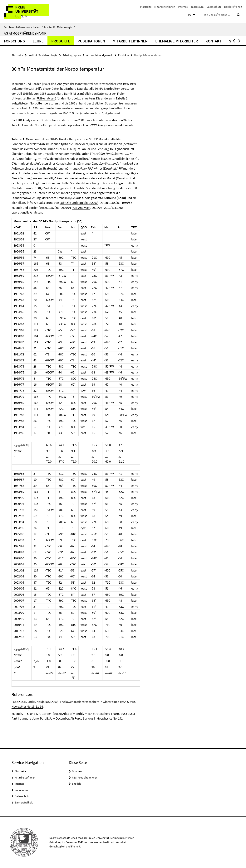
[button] (192, 15)
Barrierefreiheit (233, 7)
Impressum (197, 7)
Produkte (61, 41)
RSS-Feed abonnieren (85, 777)
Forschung (14, 41)
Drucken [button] (77, 771)
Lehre (38, 41)
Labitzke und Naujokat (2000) (79, 203)
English (76, 784)
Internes (183, 7)
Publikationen (91, 41)
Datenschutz (214, 7)
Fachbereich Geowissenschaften (23, 27)
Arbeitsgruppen (72, 55)
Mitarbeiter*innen (130, 41)
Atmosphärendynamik (99, 55)
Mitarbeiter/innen (165, 7)
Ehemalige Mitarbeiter (177, 41)
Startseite (146, 7)
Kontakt (214, 41)
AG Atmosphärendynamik (25, 33)
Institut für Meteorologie (59, 27)
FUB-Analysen (46, 98)
